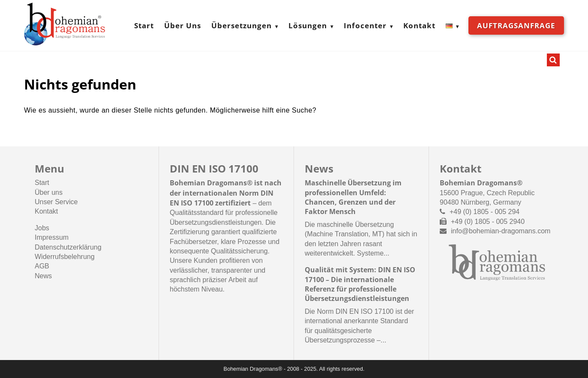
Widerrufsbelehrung (65, 257)
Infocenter (365, 25)
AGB (42, 266)
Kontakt (419, 25)
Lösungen (308, 25)
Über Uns (183, 25)
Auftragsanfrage (516, 25)
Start (144, 25)
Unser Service (56, 202)
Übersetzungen (241, 25)
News (43, 276)
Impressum (52, 237)
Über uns (49, 192)
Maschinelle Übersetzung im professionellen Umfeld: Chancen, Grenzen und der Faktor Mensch (353, 197)
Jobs (42, 228)
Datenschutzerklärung (68, 247)
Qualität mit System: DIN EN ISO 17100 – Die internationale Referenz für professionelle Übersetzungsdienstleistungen (360, 284)
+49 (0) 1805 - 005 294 (484, 212)
